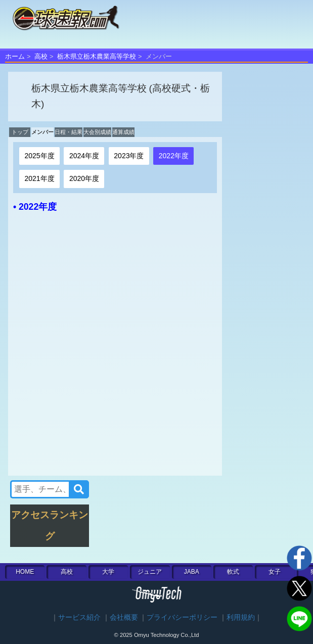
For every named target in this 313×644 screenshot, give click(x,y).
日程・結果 (69, 132)
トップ (20, 132)
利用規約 (241, 617)
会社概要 (124, 617)
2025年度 (39, 156)
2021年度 (39, 178)
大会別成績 (97, 132)
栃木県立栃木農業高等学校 (97, 56)
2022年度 (174, 156)
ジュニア (150, 572)
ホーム (15, 56)
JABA (192, 572)
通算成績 (123, 132)
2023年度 (129, 156)
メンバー (42, 132)
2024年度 (84, 156)
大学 (108, 572)
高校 (41, 56)
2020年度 (84, 178)
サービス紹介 (79, 617)
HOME (25, 572)
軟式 (233, 572)
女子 (275, 572)
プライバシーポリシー (182, 617)
